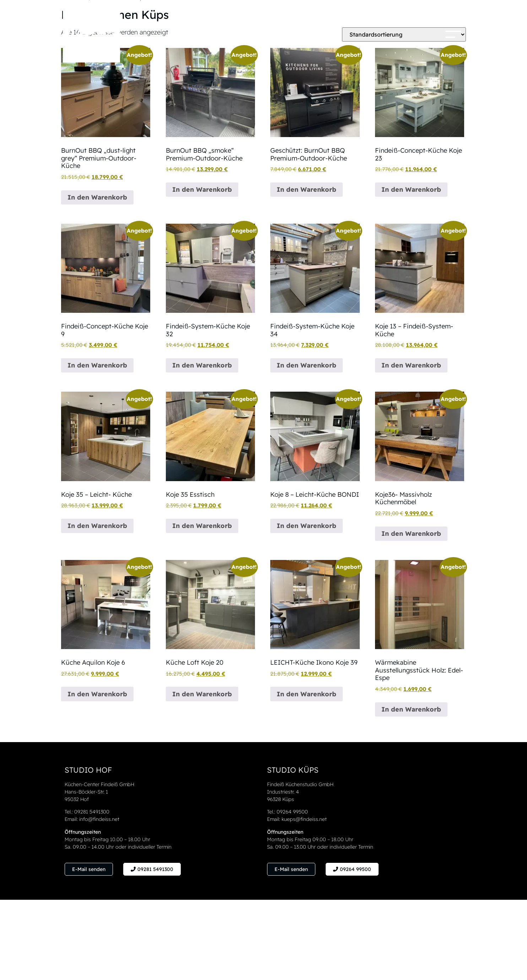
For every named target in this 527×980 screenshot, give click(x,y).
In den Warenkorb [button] (97, 197)
